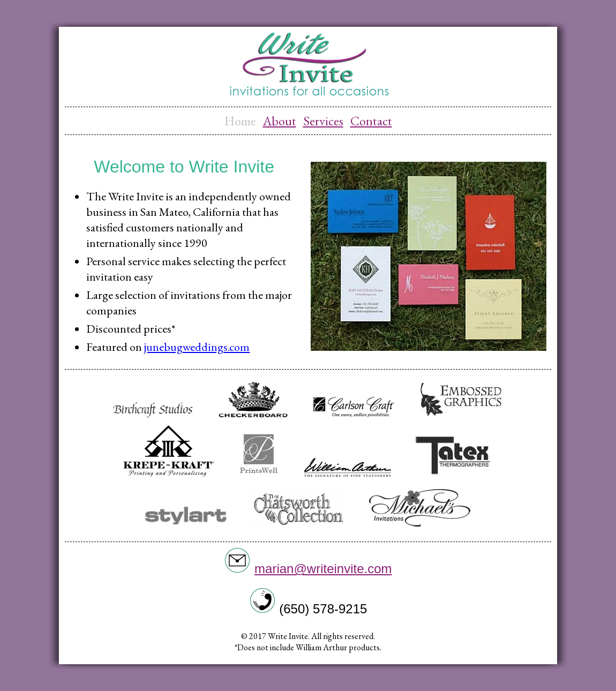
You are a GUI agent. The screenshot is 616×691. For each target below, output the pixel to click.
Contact (371, 121)
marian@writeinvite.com (323, 569)
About (280, 121)
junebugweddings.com (197, 347)
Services (323, 121)
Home (240, 121)
